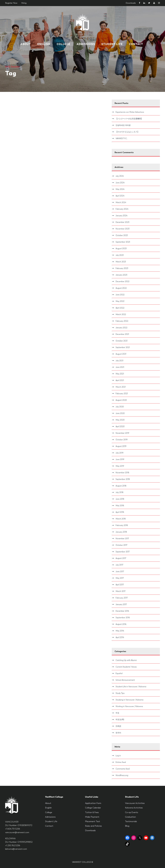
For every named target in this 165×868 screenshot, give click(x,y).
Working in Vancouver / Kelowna (129, 706)
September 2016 (123, 618)
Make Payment (92, 817)
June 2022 (120, 295)
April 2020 (120, 426)
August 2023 (121, 248)
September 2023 (123, 242)
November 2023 (123, 229)
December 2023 (122, 222)
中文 (117, 713)
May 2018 (120, 506)
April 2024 (120, 196)
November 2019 (122, 433)
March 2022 (121, 314)
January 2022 (121, 328)
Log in (118, 756)
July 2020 (120, 407)
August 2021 (121, 354)
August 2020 (121, 400)
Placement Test (93, 821)
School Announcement (125, 680)
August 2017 (121, 558)
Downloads (131, 3)
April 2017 (120, 585)
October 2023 (122, 235)
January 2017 (121, 604)
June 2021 (120, 367)
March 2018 (121, 519)
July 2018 (119, 492)
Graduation (130, 817)
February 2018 (122, 525)
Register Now (11, 3)
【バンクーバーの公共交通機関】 (129, 119)
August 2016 (121, 624)
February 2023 (122, 268)
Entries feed (121, 762)
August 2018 (121, 486)
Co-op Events (132, 812)
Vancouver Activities (135, 803)
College (63, 44)
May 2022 (120, 301)
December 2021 (122, 334)
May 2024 (120, 189)
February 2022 (122, 321)
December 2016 (122, 611)
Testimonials (131, 821)
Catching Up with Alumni (126, 660)
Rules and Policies (93, 826)
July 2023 (120, 255)
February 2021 (122, 393)
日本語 (118, 726)
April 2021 (120, 380)
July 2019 (119, 453)
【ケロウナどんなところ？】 (127, 132)
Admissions (86, 44)
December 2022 (122, 281)
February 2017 (122, 598)
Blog (127, 826)
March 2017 (121, 591)
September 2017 (123, 552)
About (26, 44)
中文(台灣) (120, 720)
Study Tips (120, 693)
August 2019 (121, 446)
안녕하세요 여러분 (123, 125)
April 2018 (120, 512)
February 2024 (122, 209)
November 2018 (122, 473)
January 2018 (121, 532)
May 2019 (120, 466)
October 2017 (121, 545)
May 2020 (120, 420)
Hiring (24, 3)
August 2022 (121, 288)
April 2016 (120, 637)
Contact (136, 44)
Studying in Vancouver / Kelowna (129, 700)
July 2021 (119, 361)
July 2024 (120, 176)
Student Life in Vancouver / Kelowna (131, 687)
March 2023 (121, 262)
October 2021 (121, 341)
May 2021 (120, 374)
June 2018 (120, 499)
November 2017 (122, 538)
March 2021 (121, 387)
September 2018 (123, 479)
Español (119, 673)
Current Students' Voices (126, 667)
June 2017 (120, 571)
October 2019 (122, 440)
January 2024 (121, 216)
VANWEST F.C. (121, 138)
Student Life (112, 44)
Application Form (93, 803)
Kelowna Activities (134, 808)
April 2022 (120, 308)
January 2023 (121, 275)
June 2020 (120, 413)
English (44, 44)
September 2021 (123, 347)
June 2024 (120, 183)
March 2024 (121, 202)
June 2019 (120, 459)
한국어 (118, 733)
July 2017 (119, 565)
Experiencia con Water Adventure (130, 112)
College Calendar (93, 808)
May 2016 (120, 631)
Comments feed (123, 769)
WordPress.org (122, 775)
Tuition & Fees (92, 812)
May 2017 (120, 578)
